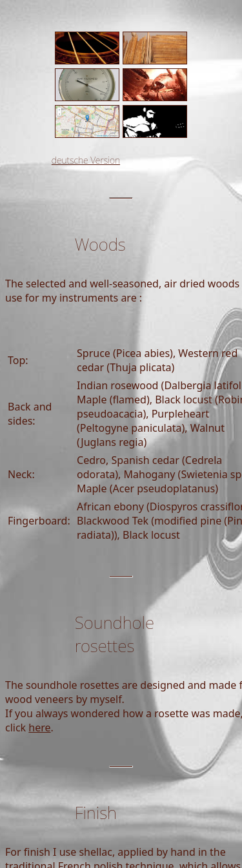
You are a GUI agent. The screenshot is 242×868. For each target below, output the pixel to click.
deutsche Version (86, 160)
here (39, 728)
